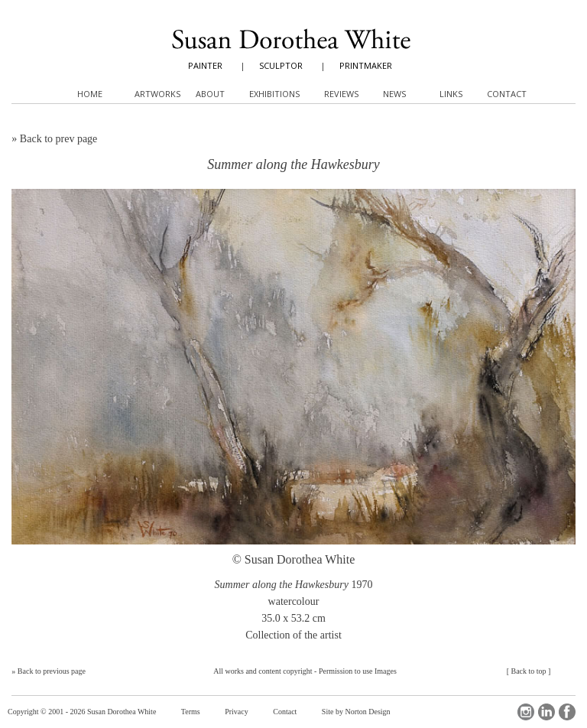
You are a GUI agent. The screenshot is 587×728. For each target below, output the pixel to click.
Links (451, 94)
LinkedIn (546, 712)
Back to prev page (58, 139)
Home (90, 94)
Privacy (237, 712)
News (394, 94)
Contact (285, 712)
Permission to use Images (358, 671)
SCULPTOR (281, 65)
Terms (191, 712)
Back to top (528, 671)
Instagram (526, 712)
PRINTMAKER (366, 65)
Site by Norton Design (356, 712)
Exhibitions (274, 94)
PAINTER (205, 65)
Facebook (567, 712)
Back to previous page (52, 671)
